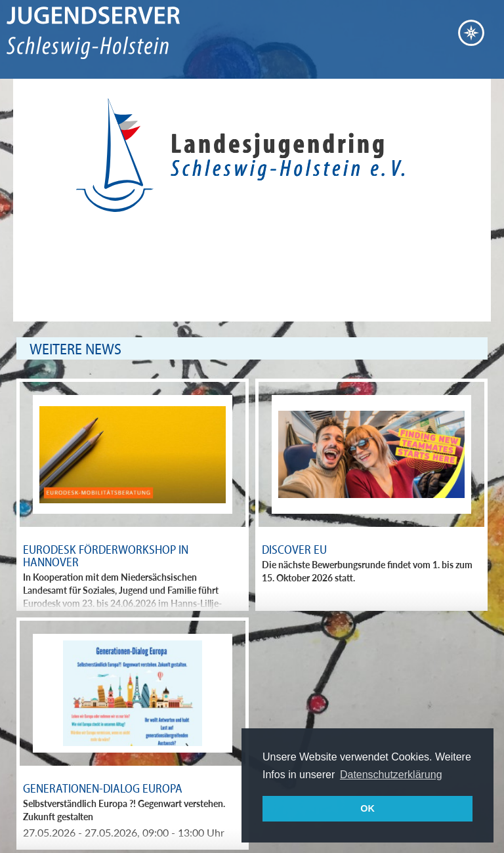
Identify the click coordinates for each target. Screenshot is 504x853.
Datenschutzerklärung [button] (391, 775)
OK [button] (367, 808)
